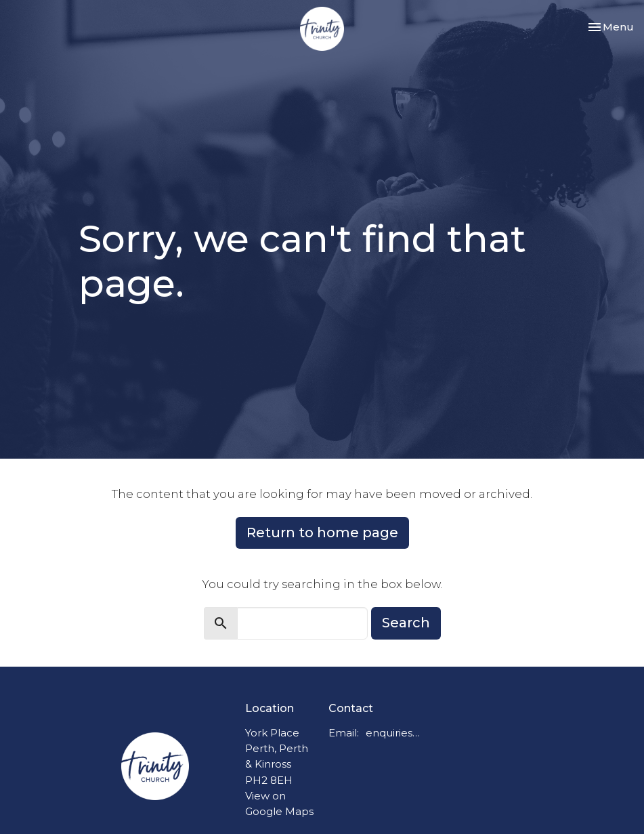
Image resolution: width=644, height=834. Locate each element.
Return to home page (322, 533)
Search (406, 623)
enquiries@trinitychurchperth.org (396, 733)
